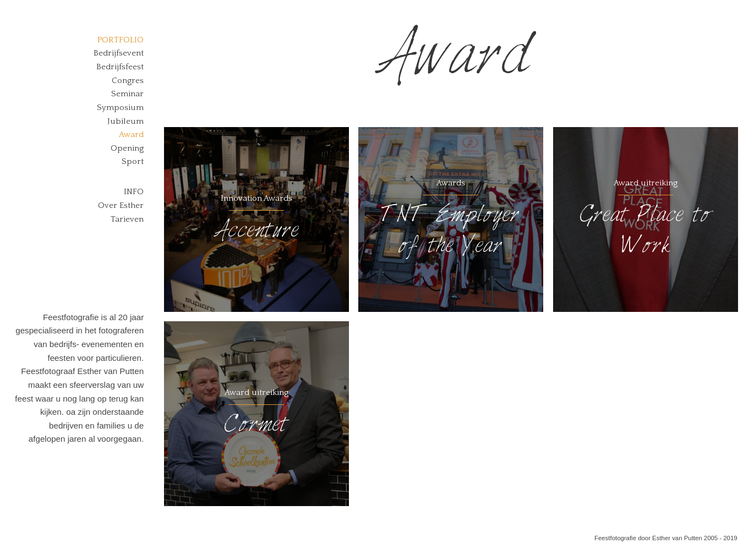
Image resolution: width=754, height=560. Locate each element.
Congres (128, 81)
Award (131, 134)
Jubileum (125, 121)
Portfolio (121, 40)
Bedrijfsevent (119, 53)
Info (134, 192)
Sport (133, 161)
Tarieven (127, 219)
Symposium (120, 108)
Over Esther (121, 205)
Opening (127, 148)
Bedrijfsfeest (120, 67)
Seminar (127, 94)
